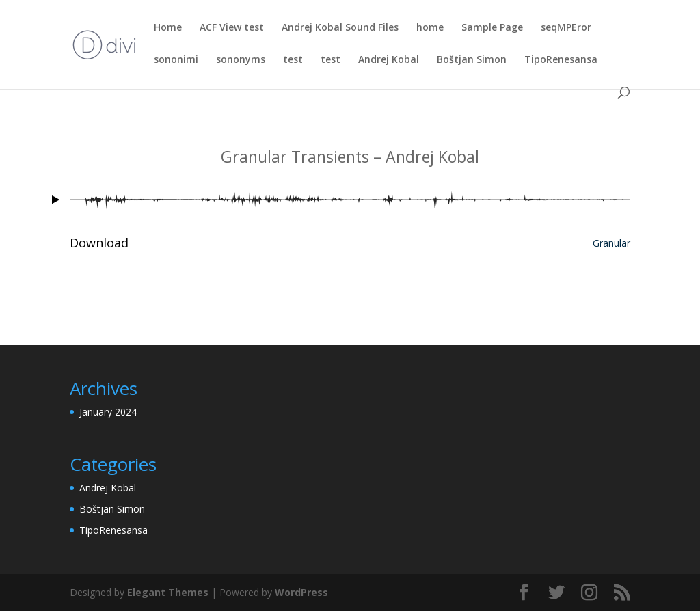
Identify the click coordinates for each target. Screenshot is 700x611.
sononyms (241, 60)
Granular (611, 243)
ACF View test (232, 28)
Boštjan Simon (472, 60)
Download (99, 243)
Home (168, 28)
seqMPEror (566, 28)
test (293, 60)
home (430, 28)
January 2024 (108, 412)
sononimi (176, 60)
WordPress (301, 592)
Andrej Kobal (389, 60)
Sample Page (492, 28)
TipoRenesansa (561, 60)
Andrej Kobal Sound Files (340, 28)
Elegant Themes (168, 592)
